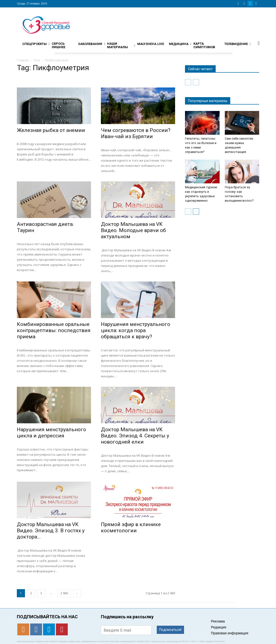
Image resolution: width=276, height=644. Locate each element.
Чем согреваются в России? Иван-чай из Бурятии (136, 133)
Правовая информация (230, 633)
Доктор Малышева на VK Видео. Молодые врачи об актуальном (133, 230)
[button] (259, 43)
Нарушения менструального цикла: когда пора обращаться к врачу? (136, 330)
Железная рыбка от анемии (51, 130)
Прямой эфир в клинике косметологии (131, 527)
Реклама (218, 621)
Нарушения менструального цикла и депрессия (51, 433)
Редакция (219, 627)
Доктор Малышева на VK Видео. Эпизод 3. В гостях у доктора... (51, 531)
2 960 (64, 593)
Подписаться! (170, 630)
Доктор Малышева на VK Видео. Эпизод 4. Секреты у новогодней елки (135, 436)
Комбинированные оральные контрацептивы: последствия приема (54, 330)
